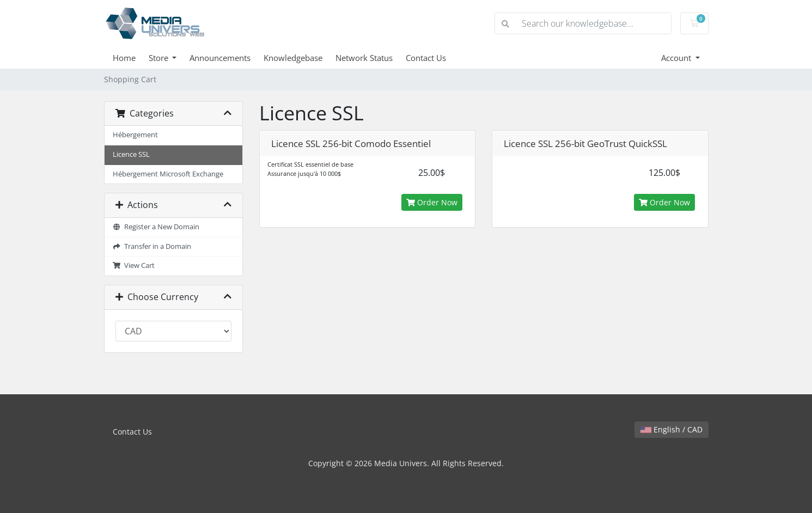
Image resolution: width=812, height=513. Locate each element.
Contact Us (426, 58)
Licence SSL (131, 154)
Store (160, 58)
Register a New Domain (156, 227)
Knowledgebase (293, 58)
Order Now (432, 202)
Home (124, 58)
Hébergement (135, 135)
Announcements (220, 58)
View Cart (134, 265)
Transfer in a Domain (152, 246)
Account (677, 58)
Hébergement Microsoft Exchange (168, 174)
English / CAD (671, 429)
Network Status (364, 58)
